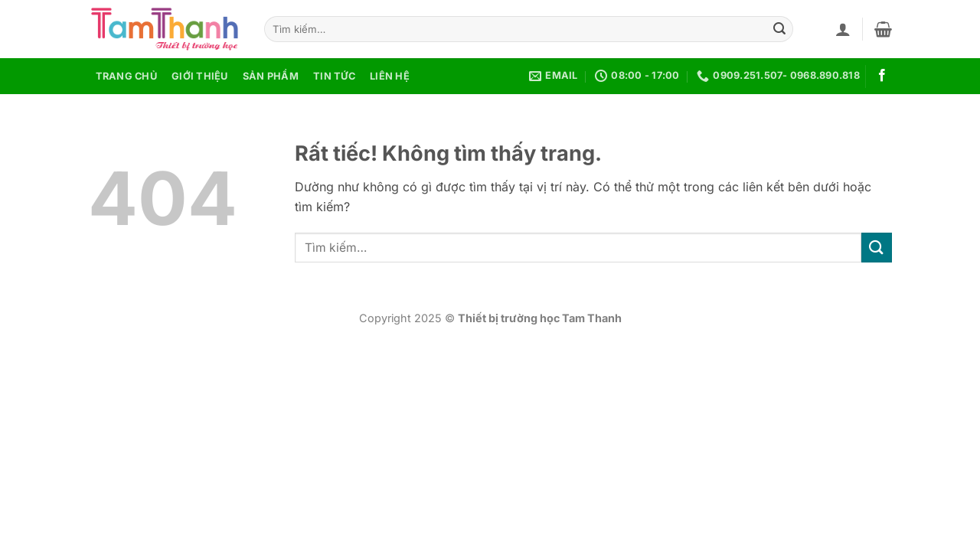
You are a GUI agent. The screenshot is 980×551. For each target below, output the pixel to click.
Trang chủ (126, 76)
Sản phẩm (271, 76)
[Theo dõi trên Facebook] (882, 76)
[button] (843, 29)
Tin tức (334, 76)
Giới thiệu (200, 76)
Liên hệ (390, 76)
